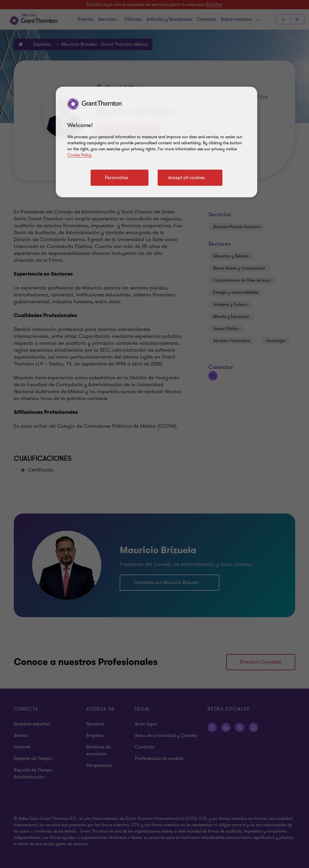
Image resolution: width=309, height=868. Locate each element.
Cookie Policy (79, 155)
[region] (157, 142)
